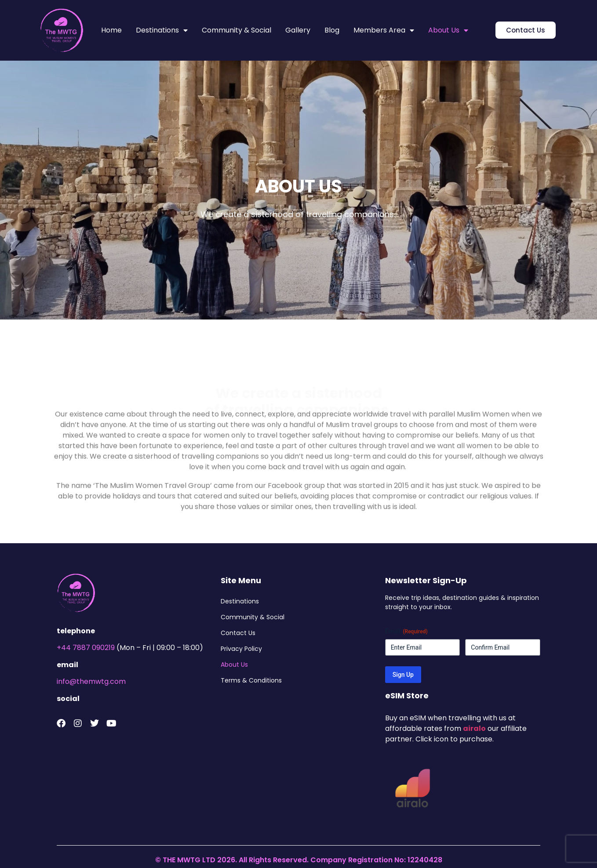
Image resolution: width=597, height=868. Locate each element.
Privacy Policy (241, 649)
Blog (332, 30)
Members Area (384, 30)
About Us (448, 30)
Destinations (162, 30)
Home (111, 30)
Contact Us (238, 633)
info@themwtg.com (91, 681)
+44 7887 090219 (86, 648)
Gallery (298, 30)
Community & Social (237, 30)
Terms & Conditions (251, 680)
